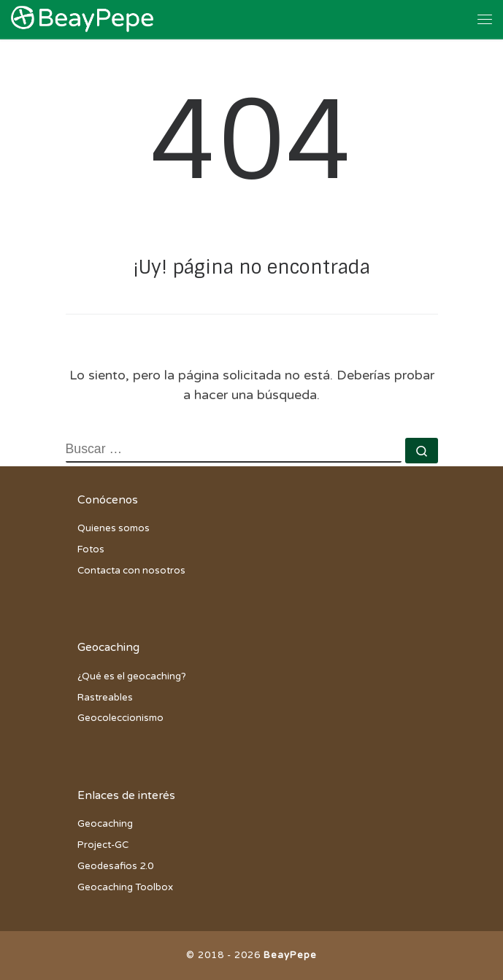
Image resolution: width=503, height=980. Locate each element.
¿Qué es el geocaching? (132, 676)
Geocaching (105, 824)
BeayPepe (290, 955)
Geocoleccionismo (120, 718)
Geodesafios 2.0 (115, 866)
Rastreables (105, 698)
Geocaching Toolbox (125, 887)
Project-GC (103, 845)
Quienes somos (114, 528)
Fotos (91, 549)
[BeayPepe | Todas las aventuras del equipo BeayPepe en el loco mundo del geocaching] (82, 18)
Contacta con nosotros (131, 571)
